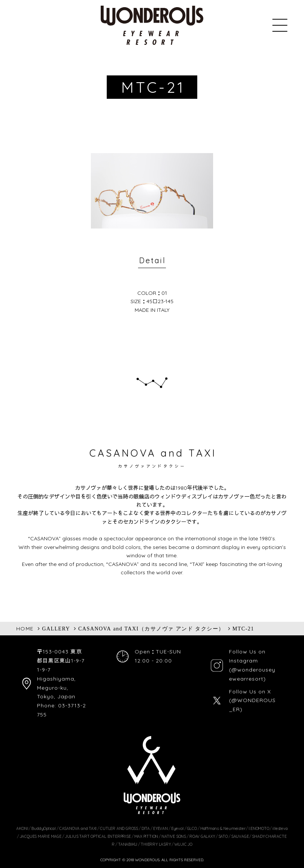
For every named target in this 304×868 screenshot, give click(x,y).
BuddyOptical (43, 828)
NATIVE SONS (174, 836)
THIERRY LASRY (156, 844)
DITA (146, 828)
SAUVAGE (240, 836)
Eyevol (177, 828)
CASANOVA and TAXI (78, 828)
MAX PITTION (146, 836)
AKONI (22, 828)
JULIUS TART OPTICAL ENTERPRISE (98, 836)
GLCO (192, 828)
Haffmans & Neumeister (223, 828)
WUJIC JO (183, 844)
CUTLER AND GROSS (119, 828)
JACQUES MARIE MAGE (41, 836)
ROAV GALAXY (202, 836)
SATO (223, 836)
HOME (25, 629)
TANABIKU (128, 844)
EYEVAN (160, 828)
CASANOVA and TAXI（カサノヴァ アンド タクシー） (151, 629)
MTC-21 (243, 629)
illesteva (280, 828)
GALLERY (56, 629)
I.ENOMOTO (259, 828)
